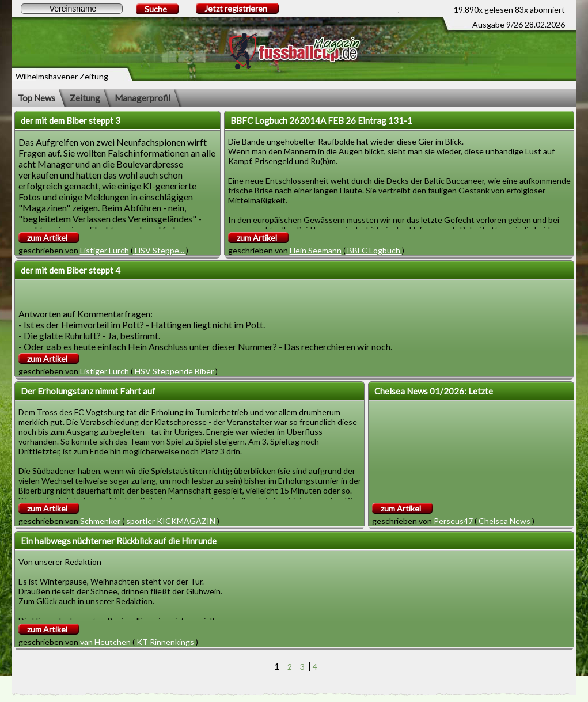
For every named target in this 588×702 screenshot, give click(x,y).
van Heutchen (105, 642)
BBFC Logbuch (374, 250)
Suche (156, 9)
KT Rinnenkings (165, 642)
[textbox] (72, 9)
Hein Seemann (316, 250)
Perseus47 (453, 521)
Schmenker (100, 521)
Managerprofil (143, 98)
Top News (37, 98)
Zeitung (85, 98)
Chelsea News (504, 521)
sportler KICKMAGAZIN (171, 521)
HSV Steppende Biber (174, 371)
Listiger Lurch (105, 250)
